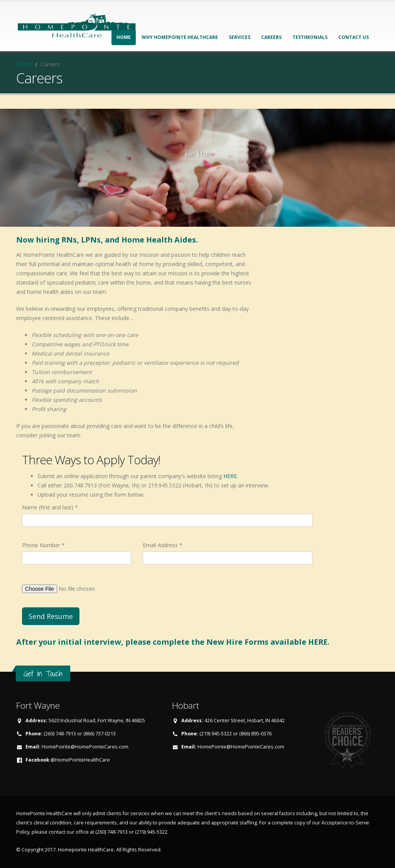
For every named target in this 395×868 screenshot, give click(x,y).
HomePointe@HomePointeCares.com (85, 747)
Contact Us (354, 37)
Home (24, 64)
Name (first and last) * (50, 507)
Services (240, 37)
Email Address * (163, 545)
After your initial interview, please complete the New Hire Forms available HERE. (173, 642)
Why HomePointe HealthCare (180, 37)
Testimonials (310, 37)
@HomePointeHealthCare (80, 760)
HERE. (231, 476)
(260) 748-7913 (111, 832)
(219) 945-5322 (151, 832)
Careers (271, 37)
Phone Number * (43, 545)
